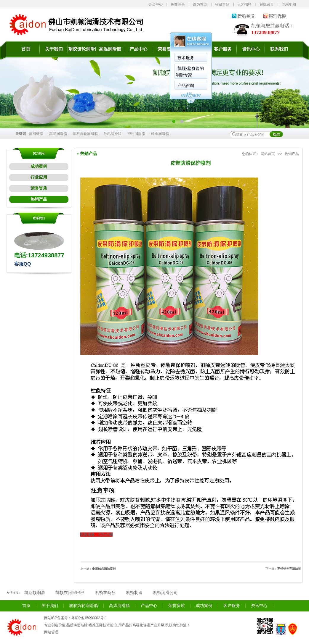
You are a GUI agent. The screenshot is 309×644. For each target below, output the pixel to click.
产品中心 (138, 49)
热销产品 (39, 199)
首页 (26, 49)
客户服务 (223, 49)
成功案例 (39, 166)
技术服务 (186, 58)
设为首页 (200, 4)
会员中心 (156, 4)
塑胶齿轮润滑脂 (82, 49)
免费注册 (178, 4)
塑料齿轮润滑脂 (85, 134)
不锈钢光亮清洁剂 (289, 569)
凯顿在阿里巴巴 (70, 593)
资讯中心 (251, 49)
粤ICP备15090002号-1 (89, 618)
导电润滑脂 (113, 134)
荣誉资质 (166, 49)
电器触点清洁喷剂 (104, 569)
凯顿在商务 (105, 593)
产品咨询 (186, 85)
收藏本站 (222, 4)
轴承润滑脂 (160, 134)
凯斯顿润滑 (35, 593)
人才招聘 (244, 4)
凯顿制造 (134, 593)
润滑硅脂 (36, 134)
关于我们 (54, 49)
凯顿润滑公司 (165, 593)
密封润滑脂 (136, 134)
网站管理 (51, 632)
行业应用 (39, 177)
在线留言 (267, 4)
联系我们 (279, 49)
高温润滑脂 (110, 49)
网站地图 (289, 4)
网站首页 (268, 154)
